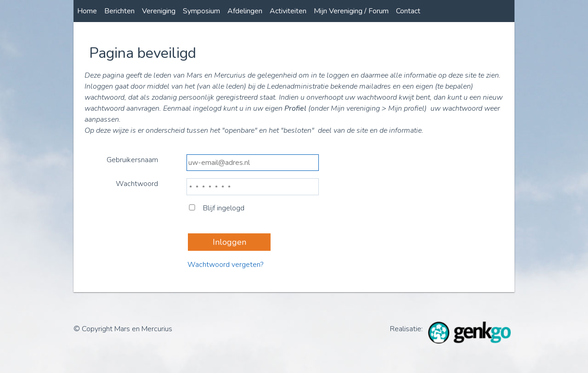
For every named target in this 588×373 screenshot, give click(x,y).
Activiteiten (288, 11)
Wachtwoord (137, 184)
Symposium (201, 11)
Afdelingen (245, 11)
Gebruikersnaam (132, 160)
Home (87, 11)
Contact (408, 11)
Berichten (119, 11)
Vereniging (159, 11)
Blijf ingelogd (216, 208)
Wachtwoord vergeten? (225, 265)
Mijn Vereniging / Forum (351, 11)
